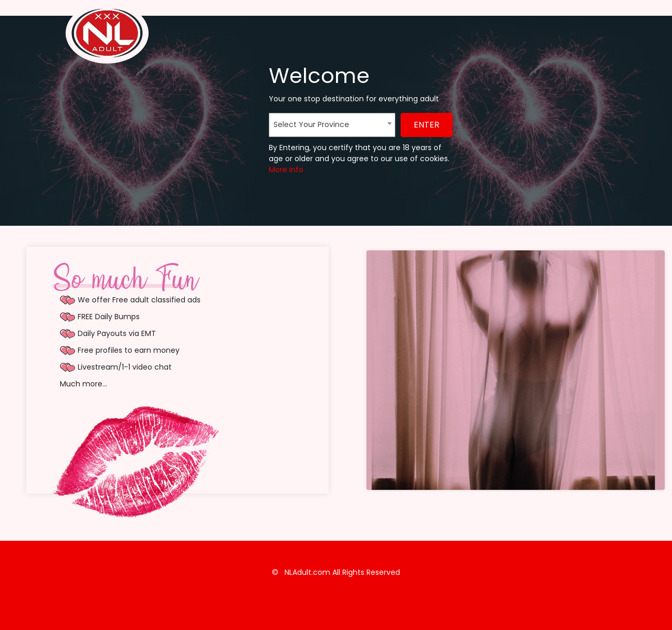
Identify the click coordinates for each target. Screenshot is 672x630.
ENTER (427, 125)
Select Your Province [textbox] (311, 124)
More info (286, 170)
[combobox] (332, 125)
